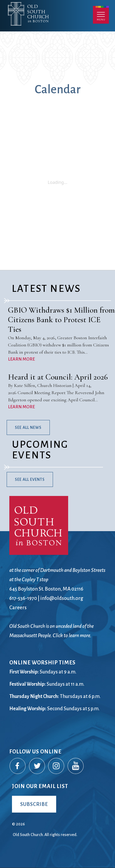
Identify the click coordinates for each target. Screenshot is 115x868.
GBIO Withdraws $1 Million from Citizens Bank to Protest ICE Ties (61, 320)
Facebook (18, 766)
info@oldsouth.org (62, 598)
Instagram (56, 766)
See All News (28, 427)
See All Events (30, 479)
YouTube (76, 766)
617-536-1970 (23, 598)
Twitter (37, 766)
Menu (101, 15)
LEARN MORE (21, 359)
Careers (18, 607)
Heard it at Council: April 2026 (58, 377)
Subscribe (34, 804)
